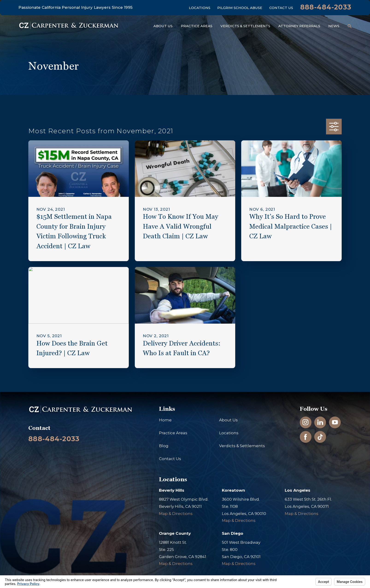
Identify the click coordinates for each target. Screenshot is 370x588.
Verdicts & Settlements (242, 446)
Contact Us (281, 8)
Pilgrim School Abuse (240, 8)
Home (165, 420)
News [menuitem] (334, 26)
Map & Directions (176, 514)
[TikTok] (320, 437)
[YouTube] (335, 422)
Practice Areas (173, 433)
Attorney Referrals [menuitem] (299, 26)
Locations (200, 8)
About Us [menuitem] (163, 26)
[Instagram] (305, 422)
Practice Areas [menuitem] (197, 26)
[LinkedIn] (320, 422)
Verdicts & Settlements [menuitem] (245, 26)
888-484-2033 (326, 7)
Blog (164, 446)
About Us (228, 420)
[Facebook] (305, 437)
